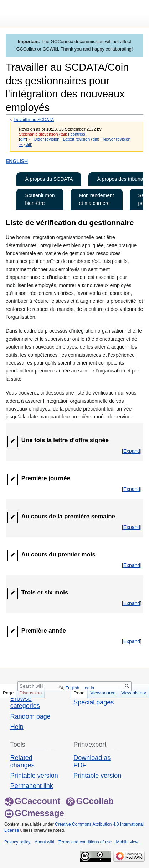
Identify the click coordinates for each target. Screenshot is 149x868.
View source (103, 693)
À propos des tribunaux (123, 179)
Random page (30, 716)
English (72, 688)
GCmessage (34, 813)
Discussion (30, 693)
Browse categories (25, 702)
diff (23, 139)
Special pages (94, 702)
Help (17, 727)
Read (79, 693)
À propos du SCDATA (49, 179)
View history (134, 693)
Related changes (22, 761)
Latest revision (76, 139)
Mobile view (127, 842)
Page (8, 693)
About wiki (44, 842)
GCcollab (90, 801)
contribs (78, 134)
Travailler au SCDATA (34, 119)
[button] (132, 451)
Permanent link (32, 786)
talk (64, 134)
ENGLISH (17, 161)
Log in (88, 688)
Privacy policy (17, 842)
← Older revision (44, 139)
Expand (132, 451)
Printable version (34, 776)
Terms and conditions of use (85, 842)
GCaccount (32, 801)
